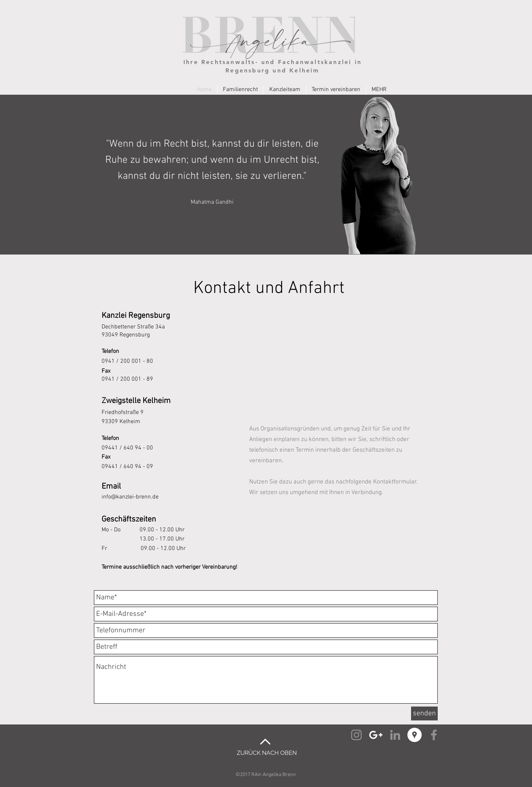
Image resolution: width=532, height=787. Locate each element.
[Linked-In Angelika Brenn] (395, 735)
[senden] (424, 713)
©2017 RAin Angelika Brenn (266, 775)
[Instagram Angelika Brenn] (356, 735)
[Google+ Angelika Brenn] (376, 735)
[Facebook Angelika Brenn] (434, 735)
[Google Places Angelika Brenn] (415, 735)
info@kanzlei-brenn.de (130, 497)
